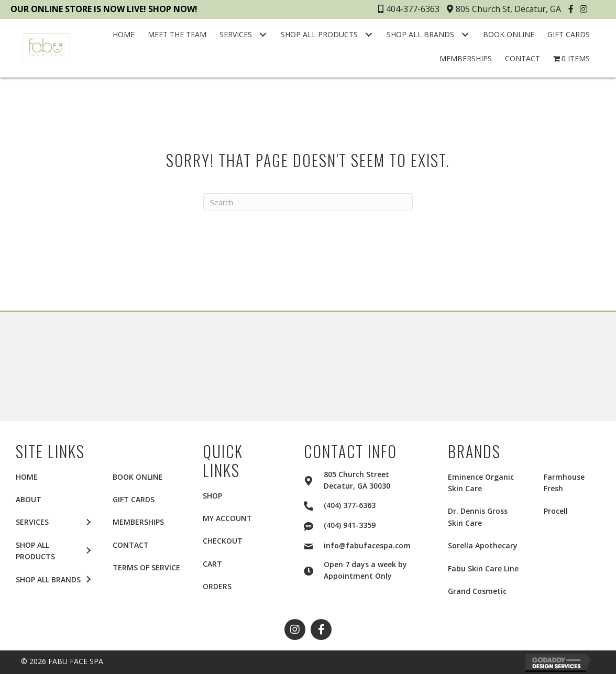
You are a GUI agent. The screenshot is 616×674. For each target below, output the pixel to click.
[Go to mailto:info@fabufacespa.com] (314, 545)
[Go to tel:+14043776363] (314, 504)
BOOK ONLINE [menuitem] (138, 477)
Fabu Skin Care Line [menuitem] (483, 568)
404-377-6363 (409, 9)
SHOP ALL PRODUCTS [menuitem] (35, 551)
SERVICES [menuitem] (32, 522)
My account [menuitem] (227, 518)
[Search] (308, 202)
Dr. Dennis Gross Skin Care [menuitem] (478, 517)
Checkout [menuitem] (223, 541)
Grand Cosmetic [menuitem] (477, 591)
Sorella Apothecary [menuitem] (483, 545)
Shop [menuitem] (212, 496)
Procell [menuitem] (556, 511)
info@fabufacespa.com (367, 545)
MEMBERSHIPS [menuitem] (138, 522)
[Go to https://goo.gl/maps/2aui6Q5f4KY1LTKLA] (314, 479)
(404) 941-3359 (350, 525)
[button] (572, 9)
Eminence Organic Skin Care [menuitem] (481, 483)
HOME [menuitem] (27, 477)
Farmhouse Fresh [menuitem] (564, 483)
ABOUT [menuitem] (29, 499)
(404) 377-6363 (350, 505)
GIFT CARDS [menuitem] (134, 499)
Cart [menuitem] (212, 564)
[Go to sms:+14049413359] (314, 525)
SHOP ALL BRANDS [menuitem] (48, 579)
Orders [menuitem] (217, 586)
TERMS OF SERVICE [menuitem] (146, 567)
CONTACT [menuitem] (131, 545)
